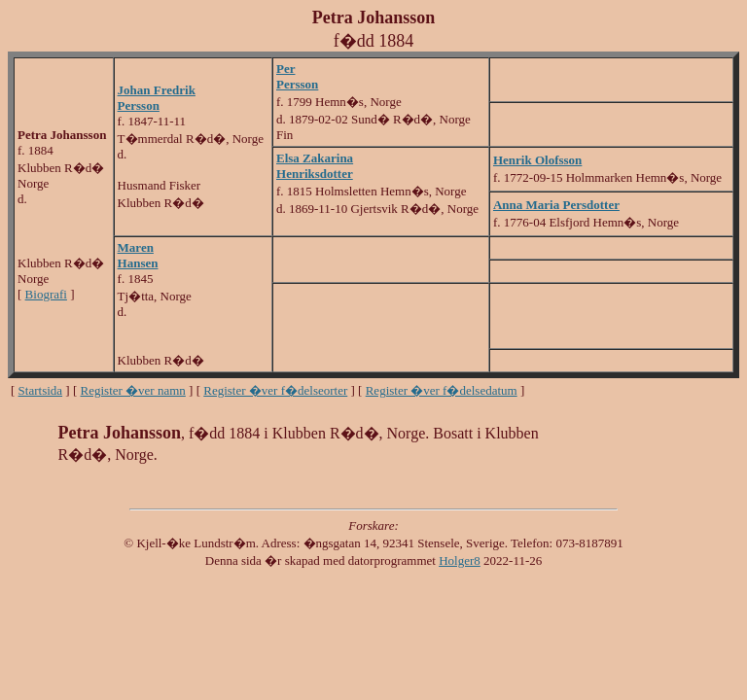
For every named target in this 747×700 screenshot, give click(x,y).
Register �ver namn (133, 390)
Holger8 (460, 560)
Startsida (41, 390)
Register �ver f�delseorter (275, 390)
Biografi (46, 294)
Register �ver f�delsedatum (442, 390)
